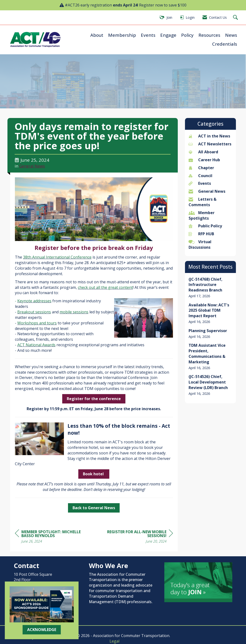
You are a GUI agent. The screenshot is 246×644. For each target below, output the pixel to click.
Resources (209, 35)
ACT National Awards (36, 345)
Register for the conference (94, 399)
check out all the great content (105, 287)
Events (148, 35)
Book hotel (94, 474)
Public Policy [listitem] (205, 226)
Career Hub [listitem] (204, 160)
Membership (122, 35)
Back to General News (94, 508)
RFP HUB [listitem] (201, 234)
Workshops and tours (37, 323)
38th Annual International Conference (57, 257)
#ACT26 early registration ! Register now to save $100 (126, 5)
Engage (168, 35)
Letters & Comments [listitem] (203, 202)
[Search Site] (236, 18)
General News (32, 166)
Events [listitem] (200, 183)
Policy (187, 35)
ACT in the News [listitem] (209, 136)
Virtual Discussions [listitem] (200, 245)
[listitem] (211, 288)
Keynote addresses (34, 301)
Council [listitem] (200, 176)
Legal (114, 641)
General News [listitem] (207, 191)
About (97, 35)
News (231, 35)
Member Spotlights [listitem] (202, 215)
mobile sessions (74, 312)
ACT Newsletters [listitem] (210, 144)
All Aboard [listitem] (203, 152)
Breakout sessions (34, 312)
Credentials (225, 44)
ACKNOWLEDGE (42, 630)
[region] (137, 537)
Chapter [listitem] (201, 168)
